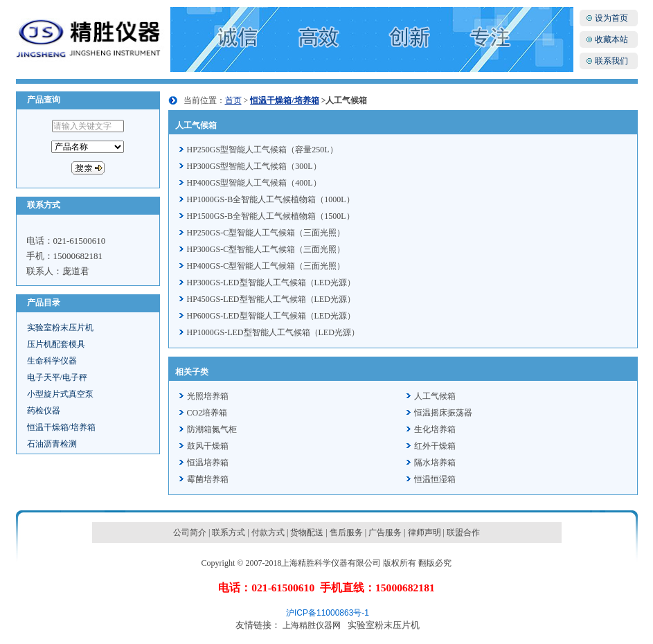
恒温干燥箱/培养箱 (61, 427)
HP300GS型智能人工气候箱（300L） (254, 166)
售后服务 (346, 533)
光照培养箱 (208, 396)
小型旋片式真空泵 (60, 394)
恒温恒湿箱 (435, 479)
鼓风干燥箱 (208, 446)
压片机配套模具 (56, 344)
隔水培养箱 (435, 463)
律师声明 (424, 533)
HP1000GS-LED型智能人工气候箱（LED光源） (273, 332)
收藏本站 (611, 39)
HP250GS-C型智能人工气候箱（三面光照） (266, 233)
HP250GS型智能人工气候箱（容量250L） (262, 150)
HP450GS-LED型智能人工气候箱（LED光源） (271, 299)
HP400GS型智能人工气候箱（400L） (254, 183)
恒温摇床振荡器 (443, 413)
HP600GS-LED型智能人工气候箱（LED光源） (271, 316)
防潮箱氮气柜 (212, 429)
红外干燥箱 (435, 446)
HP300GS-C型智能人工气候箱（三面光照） (266, 249)
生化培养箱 (435, 429)
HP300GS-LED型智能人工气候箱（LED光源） (271, 283)
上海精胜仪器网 (312, 625)
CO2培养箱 (207, 413)
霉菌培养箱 (208, 479)
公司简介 (190, 533)
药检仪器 (44, 411)
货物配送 (307, 533)
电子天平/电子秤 (57, 377)
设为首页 (611, 18)
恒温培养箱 (208, 463)
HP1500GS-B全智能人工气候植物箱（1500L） (271, 216)
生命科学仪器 (52, 361)
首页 (233, 100)
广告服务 (385, 533)
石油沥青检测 (52, 444)
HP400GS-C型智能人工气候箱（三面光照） (266, 266)
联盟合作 (463, 533)
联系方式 (229, 533)
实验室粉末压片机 (60, 328)
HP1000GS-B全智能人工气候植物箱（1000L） (271, 199)
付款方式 (268, 533)
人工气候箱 (435, 396)
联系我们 (611, 61)
